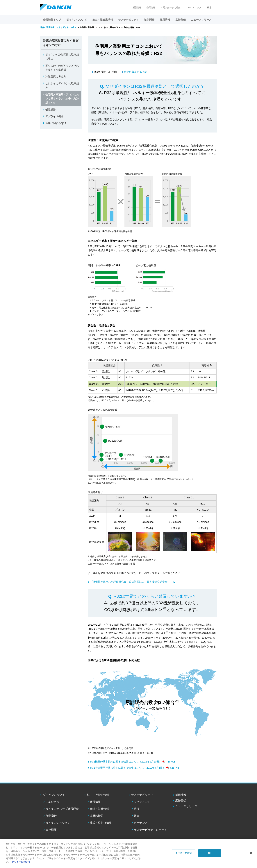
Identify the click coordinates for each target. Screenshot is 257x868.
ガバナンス (141, 823)
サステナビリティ (142, 795)
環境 (137, 809)
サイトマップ (194, 8)
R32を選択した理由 (105, 72)
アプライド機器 (54, 116)
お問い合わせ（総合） (172, 8)
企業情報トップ (52, 20)
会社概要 (51, 830)
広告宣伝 (181, 800)
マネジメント (142, 802)
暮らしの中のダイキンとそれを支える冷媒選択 (62, 68)
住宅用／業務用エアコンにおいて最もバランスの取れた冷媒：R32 (62, 99)
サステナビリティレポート (150, 830)
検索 (209, 8)
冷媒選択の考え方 (56, 76)
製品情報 (137, 8)
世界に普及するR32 (135, 72)
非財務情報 (97, 816)
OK (210, 853)
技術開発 (149, 20)
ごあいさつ (52, 802)
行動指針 (51, 816)
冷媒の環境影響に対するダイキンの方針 (61, 43)
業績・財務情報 (99, 809)
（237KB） (136, 768)
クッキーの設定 (184, 853)
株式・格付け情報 (101, 823)
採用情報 (165, 20)
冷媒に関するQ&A (56, 123)
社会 (137, 816)
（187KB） (134, 762)
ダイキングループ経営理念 (62, 809)
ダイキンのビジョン (58, 823)
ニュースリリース (201, 20)
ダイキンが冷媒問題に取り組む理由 (62, 57)
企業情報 (151, 8)
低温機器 (51, 110)
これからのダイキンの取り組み (62, 85)
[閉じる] (251, 853)
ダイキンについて (54, 795)
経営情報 (95, 802)
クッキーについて (21, 862)
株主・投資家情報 (98, 795)
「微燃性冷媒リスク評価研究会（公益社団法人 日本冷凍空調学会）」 (131, 582)
